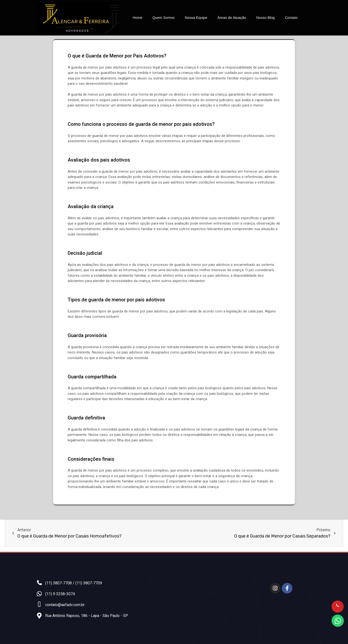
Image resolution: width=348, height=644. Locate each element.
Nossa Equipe (196, 18)
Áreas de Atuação (232, 18)
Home (138, 18)
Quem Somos (164, 18)
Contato (291, 18)
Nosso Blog (265, 18)
